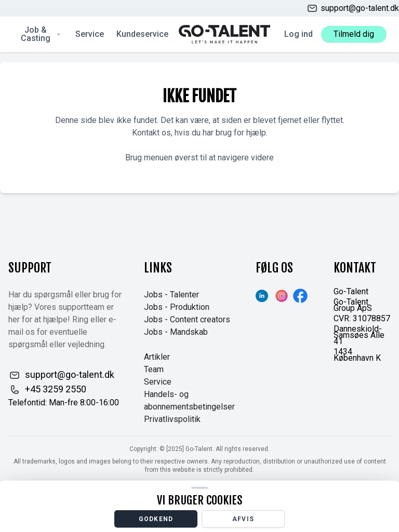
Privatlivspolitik (172, 419)
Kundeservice (142, 34)
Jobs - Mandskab (176, 332)
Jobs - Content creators (187, 319)
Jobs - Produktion (177, 307)
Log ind (298, 34)
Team (154, 369)
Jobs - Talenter (171, 295)
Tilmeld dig (354, 34)
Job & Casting (41, 34)
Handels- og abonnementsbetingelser (189, 400)
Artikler (157, 357)
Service (90, 34)
